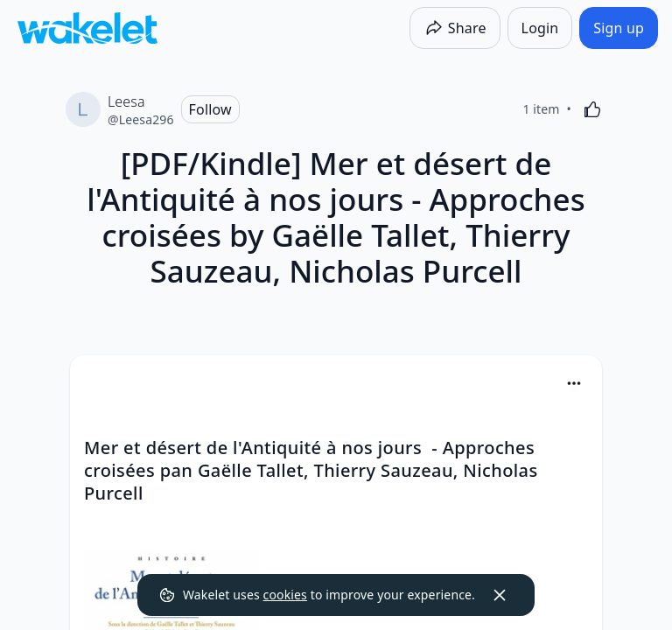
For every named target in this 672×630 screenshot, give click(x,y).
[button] (574, 385)
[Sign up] (619, 28)
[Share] (455, 28)
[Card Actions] (574, 383)
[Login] (540, 28)
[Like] (592, 109)
